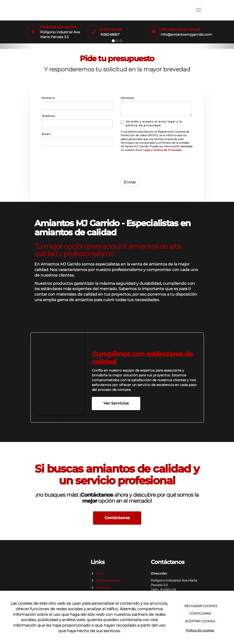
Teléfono (48, 116)
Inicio (100, 573)
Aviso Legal (143, 150)
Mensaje (127, 98)
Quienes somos (107, 580)
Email (46, 134)
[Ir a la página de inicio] (26, 10)
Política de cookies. (200, 630)
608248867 (110, 34)
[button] (18, 46)
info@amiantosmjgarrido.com (186, 34)
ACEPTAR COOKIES (200, 621)
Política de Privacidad (167, 150)
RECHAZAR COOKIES (201, 606)
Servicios (102, 588)
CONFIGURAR (200, 613)
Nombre (48, 98)
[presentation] (157, 165)
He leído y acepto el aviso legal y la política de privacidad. (151, 123)
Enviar (130, 182)
